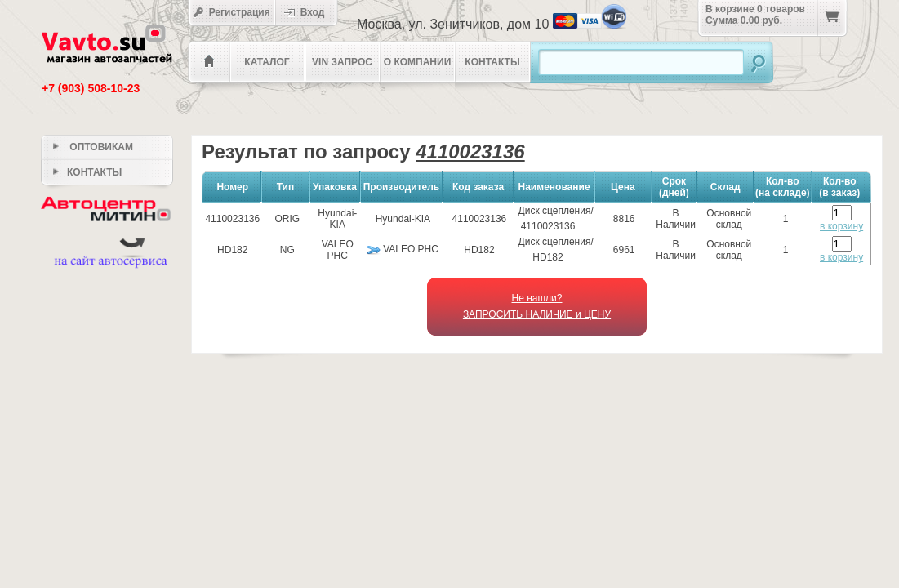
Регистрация (231, 12)
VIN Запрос (342, 62)
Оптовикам (93, 147)
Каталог (267, 62)
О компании (418, 62)
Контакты (492, 62)
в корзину (841, 226)
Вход (309, 12)
